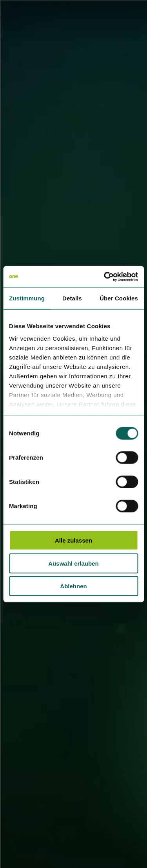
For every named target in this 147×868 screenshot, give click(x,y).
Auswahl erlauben (73, 563)
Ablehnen (73, 586)
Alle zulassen (73, 540)
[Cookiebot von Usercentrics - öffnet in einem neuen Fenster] (105, 277)
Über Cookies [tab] (119, 298)
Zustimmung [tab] (27, 298)
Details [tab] (72, 298)
